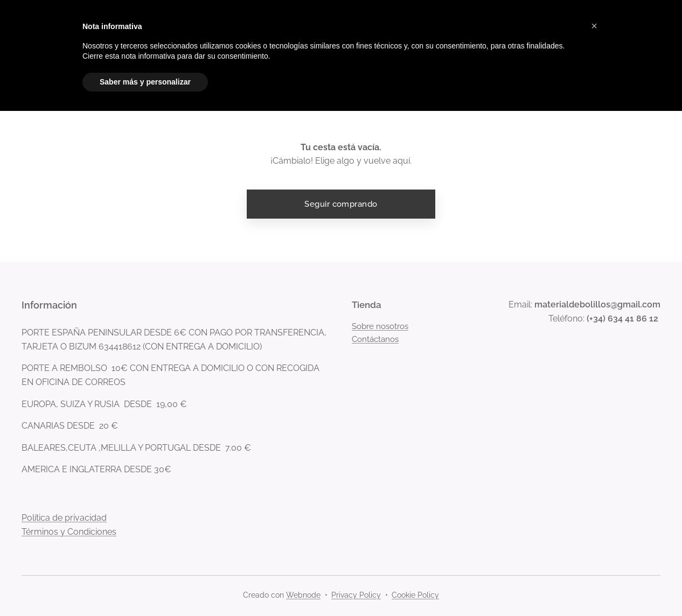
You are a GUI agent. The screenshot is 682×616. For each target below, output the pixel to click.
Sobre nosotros (380, 326)
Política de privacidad (64, 518)
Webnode (303, 595)
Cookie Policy (415, 595)
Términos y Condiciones (69, 532)
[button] (594, 26)
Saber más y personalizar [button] (145, 82)
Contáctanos (375, 340)
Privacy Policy (356, 595)
